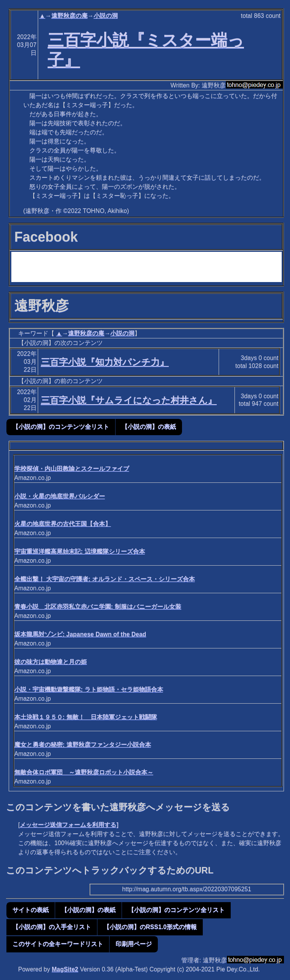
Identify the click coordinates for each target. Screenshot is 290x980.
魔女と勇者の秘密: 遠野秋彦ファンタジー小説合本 (83, 745)
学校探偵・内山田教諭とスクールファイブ (72, 469)
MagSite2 (65, 969)
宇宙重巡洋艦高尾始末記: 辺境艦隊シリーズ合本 (80, 551)
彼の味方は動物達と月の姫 (51, 662)
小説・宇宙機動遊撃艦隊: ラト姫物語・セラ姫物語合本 (89, 689)
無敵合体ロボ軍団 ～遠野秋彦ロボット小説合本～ (84, 772)
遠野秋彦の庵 (69, 16)
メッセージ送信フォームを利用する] (69, 825)
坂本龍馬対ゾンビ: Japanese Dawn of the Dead (80, 634)
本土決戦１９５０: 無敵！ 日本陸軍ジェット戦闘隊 (86, 717)
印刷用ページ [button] (134, 944)
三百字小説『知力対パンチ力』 (105, 362)
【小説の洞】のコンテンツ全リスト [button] (61, 427)
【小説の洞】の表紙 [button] (149, 427)
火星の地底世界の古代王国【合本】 (63, 524)
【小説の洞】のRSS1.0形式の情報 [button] (150, 927)
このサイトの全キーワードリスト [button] (58, 944)
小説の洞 (106, 16)
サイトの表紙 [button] (31, 910)
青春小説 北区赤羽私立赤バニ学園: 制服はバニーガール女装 (98, 607)
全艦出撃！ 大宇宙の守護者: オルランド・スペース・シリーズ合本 (105, 579)
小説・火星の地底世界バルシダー (60, 496)
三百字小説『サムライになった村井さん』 (129, 400)
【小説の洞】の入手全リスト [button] (52, 927)
